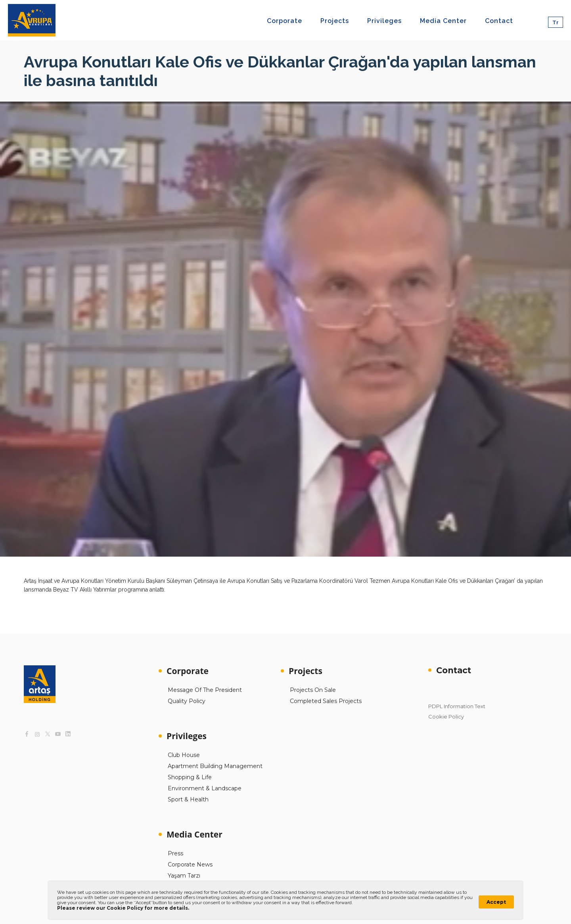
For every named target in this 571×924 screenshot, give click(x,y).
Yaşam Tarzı (184, 876)
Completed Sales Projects (326, 701)
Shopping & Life (190, 777)
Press (175, 853)
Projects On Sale (313, 690)
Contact (454, 670)
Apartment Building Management (215, 766)
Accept (496, 902)
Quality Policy (187, 701)
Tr (556, 22)
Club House (184, 755)
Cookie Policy (446, 717)
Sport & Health (188, 799)
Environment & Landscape (205, 788)
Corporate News (190, 864)
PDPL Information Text (457, 706)
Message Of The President (205, 690)
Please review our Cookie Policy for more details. (123, 908)
